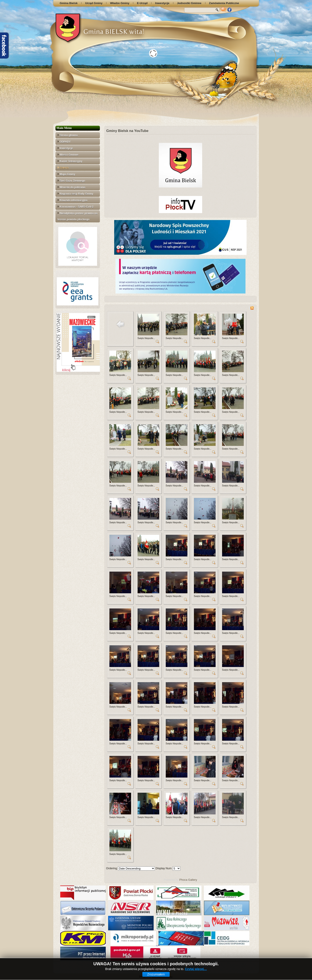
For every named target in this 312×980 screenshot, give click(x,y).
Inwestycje (162, 3)
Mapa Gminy (67, 174)
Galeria (64, 168)
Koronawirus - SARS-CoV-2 (77, 207)
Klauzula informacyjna (74, 200)
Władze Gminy (120, 3)
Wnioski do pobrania (73, 187)
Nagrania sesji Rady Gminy (77, 194)
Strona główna (69, 135)
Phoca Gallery (188, 880)
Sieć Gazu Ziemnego (72, 181)
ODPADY (65, 142)
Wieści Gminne (69, 155)
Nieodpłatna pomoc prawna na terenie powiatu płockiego (78, 216)
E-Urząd (142, 3)
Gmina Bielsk (69, 3)
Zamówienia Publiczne (224, 3)
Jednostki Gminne (189, 3)
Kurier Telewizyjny (71, 161)
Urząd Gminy (94, 3)
